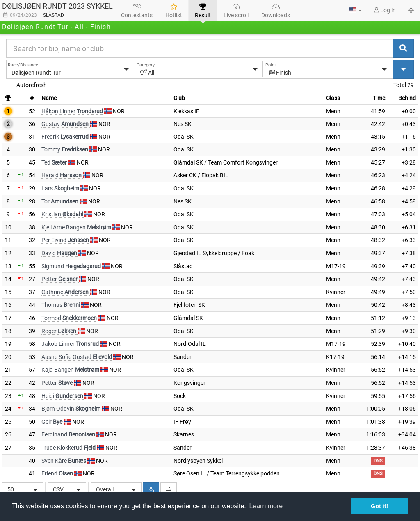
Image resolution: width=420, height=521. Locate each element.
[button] (355, 10)
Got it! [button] (379, 506)
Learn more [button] (266, 506)
